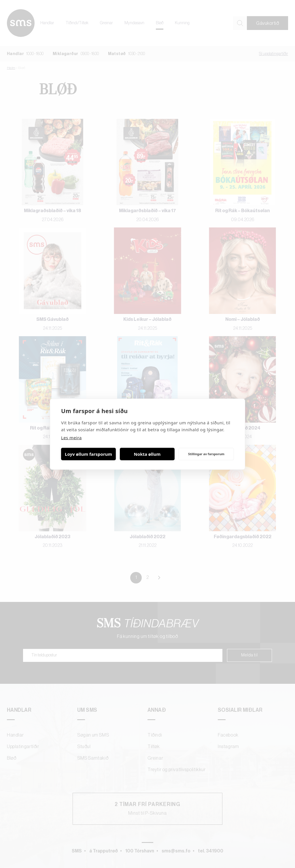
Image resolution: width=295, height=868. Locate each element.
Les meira (71, 437)
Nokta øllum (147, 454)
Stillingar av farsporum (206, 454)
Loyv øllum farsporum (88, 454)
